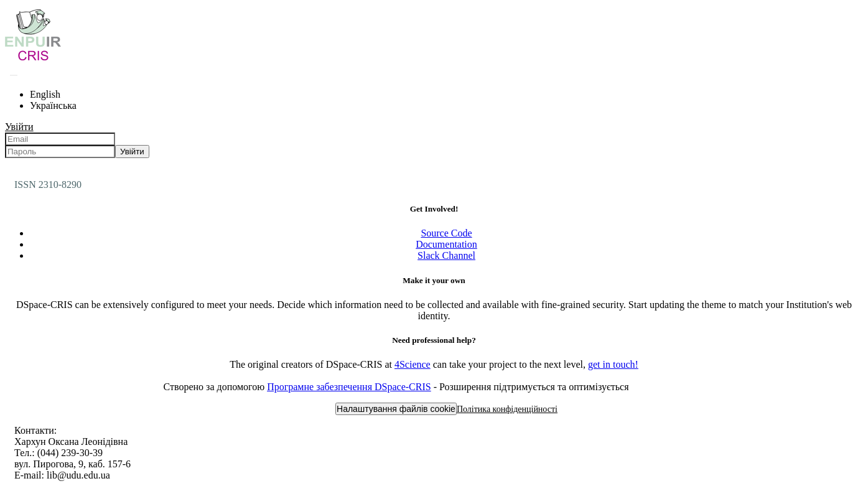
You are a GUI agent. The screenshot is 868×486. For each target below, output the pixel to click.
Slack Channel (446, 255)
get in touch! (613, 364)
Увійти (132, 152)
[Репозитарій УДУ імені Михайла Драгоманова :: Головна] (33, 60)
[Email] (60, 139)
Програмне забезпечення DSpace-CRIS (349, 387)
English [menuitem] (45, 94)
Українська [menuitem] (53, 105)
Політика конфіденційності (507, 409)
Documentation (446, 244)
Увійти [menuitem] (19, 127)
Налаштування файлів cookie (396, 409)
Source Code (446, 233)
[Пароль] (60, 152)
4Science (413, 364)
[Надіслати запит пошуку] (14, 75)
